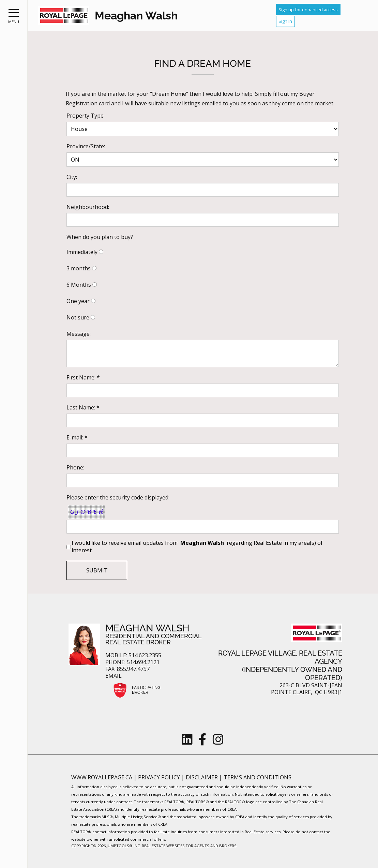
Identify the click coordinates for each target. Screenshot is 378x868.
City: (72, 177)
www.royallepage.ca (102, 777)
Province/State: (86, 146)
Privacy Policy (160, 777)
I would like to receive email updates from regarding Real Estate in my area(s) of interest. (197, 547)
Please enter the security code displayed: (118, 497)
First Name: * (83, 377)
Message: (79, 334)
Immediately (82, 252)
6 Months (79, 285)
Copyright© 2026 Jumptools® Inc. (106, 846)
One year (78, 301)
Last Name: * (83, 407)
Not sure (78, 317)
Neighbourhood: (88, 207)
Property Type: (86, 116)
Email (114, 676)
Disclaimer (202, 777)
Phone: (75, 467)
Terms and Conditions (258, 777)
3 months (79, 268)
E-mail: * (77, 437)
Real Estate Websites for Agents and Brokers (189, 846)
